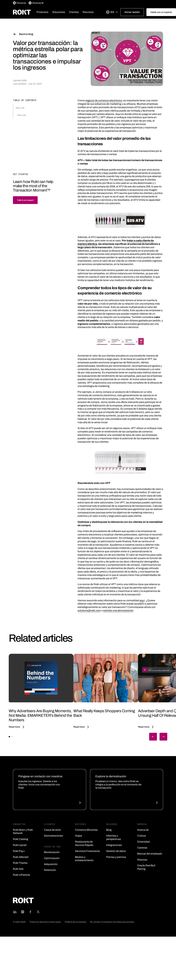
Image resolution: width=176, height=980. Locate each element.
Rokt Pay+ (19, 851)
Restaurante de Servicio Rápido (84, 843)
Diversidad (143, 842)
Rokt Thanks (20, 863)
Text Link (20, 108)
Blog (109, 830)
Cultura (141, 836)
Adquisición (51, 864)
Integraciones (114, 845)
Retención (50, 870)
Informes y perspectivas (114, 837)
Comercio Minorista (86, 830)
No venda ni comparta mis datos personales (112, 922)
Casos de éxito (52, 830)
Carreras (142, 848)
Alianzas (142, 860)
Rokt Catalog (21, 839)
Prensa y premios (116, 857)
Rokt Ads (18, 869)
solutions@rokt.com (89, 610)
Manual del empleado (150, 854)
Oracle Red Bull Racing (146, 867)
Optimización (52, 858)
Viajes (79, 836)
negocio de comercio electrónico (104, 100)
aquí (142, 600)
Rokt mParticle (21, 875)
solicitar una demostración (118, 610)
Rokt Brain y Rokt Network (23, 832)
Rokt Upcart (20, 845)
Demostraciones (53, 836)
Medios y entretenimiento (84, 859)
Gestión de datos (116, 851)
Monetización (52, 852)
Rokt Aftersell (21, 857)
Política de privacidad (75, 922)
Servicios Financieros (87, 851)
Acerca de (143, 830)
